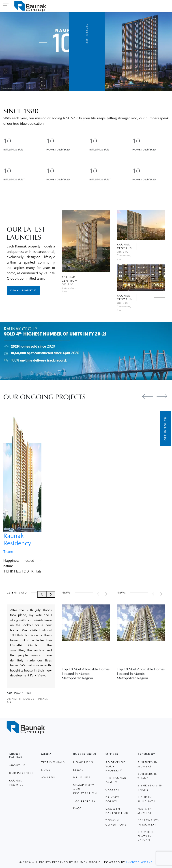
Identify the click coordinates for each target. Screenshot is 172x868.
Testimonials (53, 762)
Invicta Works (139, 862)
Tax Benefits (84, 801)
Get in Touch (166, 428)
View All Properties (23, 290)
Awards (48, 778)
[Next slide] (162, 396)
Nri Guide (82, 778)
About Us (17, 766)
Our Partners (21, 773)
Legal (78, 770)
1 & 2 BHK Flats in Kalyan (146, 836)
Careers (112, 790)
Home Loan (83, 762)
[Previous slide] (148, 396)
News (46, 770)
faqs (77, 808)
